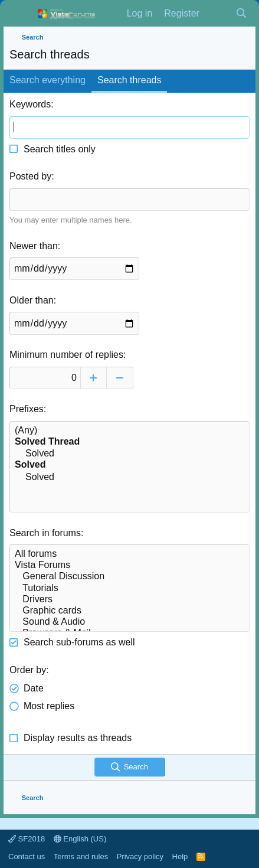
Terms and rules (81, 856)
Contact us (27, 856)
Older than (32, 300)
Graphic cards (129, 611)
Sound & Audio (129, 622)
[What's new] (217, 14)
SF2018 (27, 839)
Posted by (30, 176)
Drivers (129, 600)
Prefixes (27, 409)
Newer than (34, 246)
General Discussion (129, 577)
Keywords (30, 104)
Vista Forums (129, 565)
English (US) (80, 839)
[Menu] (20, 14)
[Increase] (94, 378)
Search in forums (45, 533)
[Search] (241, 14)
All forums (129, 554)
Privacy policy (140, 856)
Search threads (129, 80)
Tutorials (129, 588)
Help (180, 856)
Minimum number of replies (66, 355)
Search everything (47, 80)
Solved (129, 454)
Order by (28, 670)
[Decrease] (120, 378)
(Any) (129, 431)
